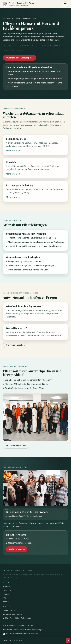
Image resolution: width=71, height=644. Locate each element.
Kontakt (6, 602)
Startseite (7, 587)
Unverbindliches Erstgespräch (20, 58)
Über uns (7, 594)
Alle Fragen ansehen (15, 345)
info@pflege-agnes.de (23, 543)
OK (68, 640)
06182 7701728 (22, 539)
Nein (63, 640)
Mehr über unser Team (16, 446)
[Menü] (65, 4)
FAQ (5, 598)
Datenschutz (19, 630)
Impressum (8, 630)
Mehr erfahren (13, 151)
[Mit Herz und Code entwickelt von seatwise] (20, 634)
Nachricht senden (17, 549)
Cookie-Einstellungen (34, 630)
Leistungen (8, 590)
